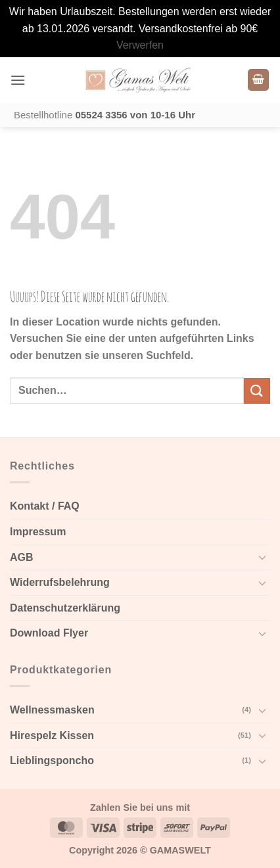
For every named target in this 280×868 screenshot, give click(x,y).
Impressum (38, 532)
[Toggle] (262, 557)
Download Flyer (49, 633)
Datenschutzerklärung (65, 608)
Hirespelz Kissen (52, 735)
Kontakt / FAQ (45, 506)
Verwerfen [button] (140, 45)
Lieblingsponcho (52, 760)
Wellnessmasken (52, 710)
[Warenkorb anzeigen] (258, 80)
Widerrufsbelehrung (60, 582)
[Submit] (257, 391)
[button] (18, 80)
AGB (22, 557)
